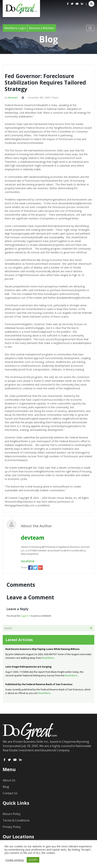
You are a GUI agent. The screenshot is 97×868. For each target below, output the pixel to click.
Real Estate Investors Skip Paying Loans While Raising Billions (42, 649)
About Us (9, 780)
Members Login (15, 28)
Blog (6, 787)
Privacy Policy (12, 827)
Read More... (48, 658)
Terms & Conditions (16, 820)
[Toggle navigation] (90, 28)
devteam (13, 97)
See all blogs (28, 561)
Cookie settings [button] (15, 860)
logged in (26, 616)
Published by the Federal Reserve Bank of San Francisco (39, 684)
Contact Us (10, 793)
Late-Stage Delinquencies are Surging (28, 667)
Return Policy (12, 814)
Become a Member (42, 28)
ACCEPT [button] (33, 860)
